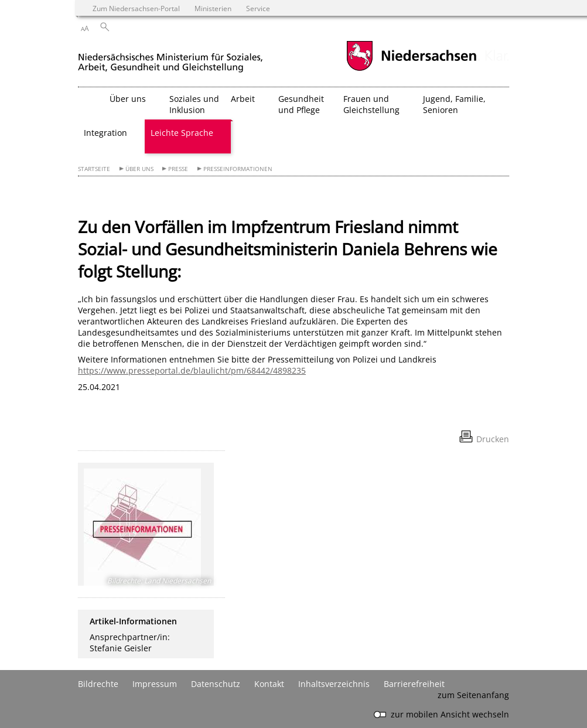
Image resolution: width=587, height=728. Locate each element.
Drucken (493, 439)
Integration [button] (105, 133)
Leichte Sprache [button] (182, 133)
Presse (178, 169)
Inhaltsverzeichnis (334, 684)
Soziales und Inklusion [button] (194, 104)
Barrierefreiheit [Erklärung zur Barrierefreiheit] (414, 684)
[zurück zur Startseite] (170, 58)
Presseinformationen (238, 169)
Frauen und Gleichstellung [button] (371, 104)
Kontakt (269, 684)
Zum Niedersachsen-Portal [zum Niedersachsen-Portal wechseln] (136, 8)
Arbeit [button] (243, 99)
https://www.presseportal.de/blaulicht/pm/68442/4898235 (192, 370)
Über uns (139, 169)
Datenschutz (216, 684)
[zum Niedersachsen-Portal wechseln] (411, 69)
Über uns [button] (128, 99)
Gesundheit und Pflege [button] (301, 104)
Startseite (94, 169)
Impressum (155, 684)
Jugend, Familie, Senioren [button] (454, 104)
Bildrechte (98, 684)
